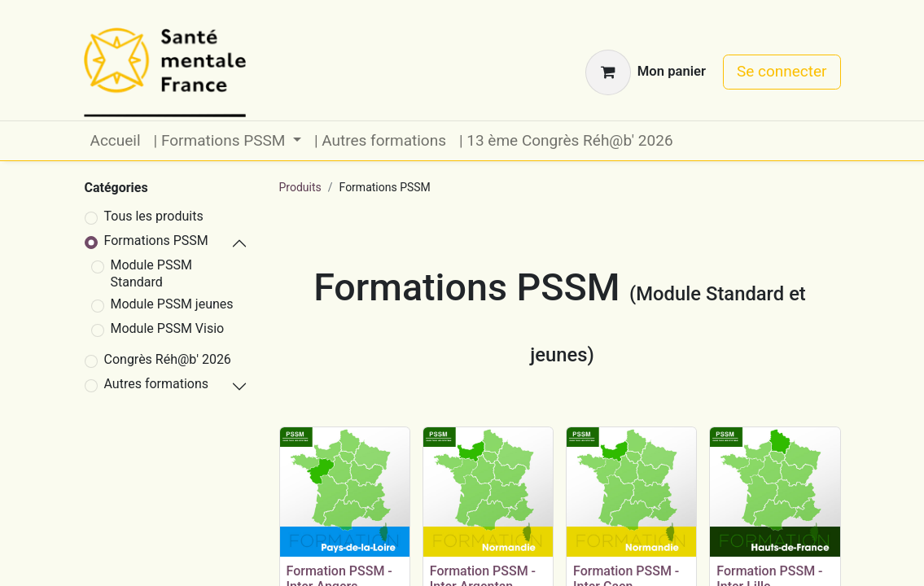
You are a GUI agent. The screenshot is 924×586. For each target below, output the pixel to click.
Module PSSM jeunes (172, 304)
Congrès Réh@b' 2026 (168, 359)
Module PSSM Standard (151, 273)
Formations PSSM (156, 241)
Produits (300, 187)
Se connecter (782, 71)
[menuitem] (116, 141)
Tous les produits (154, 216)
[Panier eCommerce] (646, 72)
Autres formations (157, 384)
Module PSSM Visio (168, 328)
